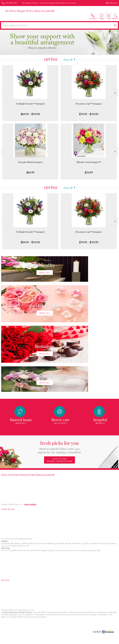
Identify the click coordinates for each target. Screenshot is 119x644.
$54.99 (89, 172)
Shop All (68, 59)
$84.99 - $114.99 (30, 114)
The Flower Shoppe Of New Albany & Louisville (30, 11)
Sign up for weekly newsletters (59, 390)
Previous (4, 93)
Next (115, 93)
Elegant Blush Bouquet (30, 162)
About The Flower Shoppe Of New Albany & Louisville (28, 405)
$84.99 (30, 172)
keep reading (30, 435)
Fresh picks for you (60, 377)
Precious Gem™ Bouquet (89, 104)
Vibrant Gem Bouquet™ (89, 162)
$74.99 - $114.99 (89, 114)
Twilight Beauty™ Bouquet (30, 104)
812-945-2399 (11, 3)
